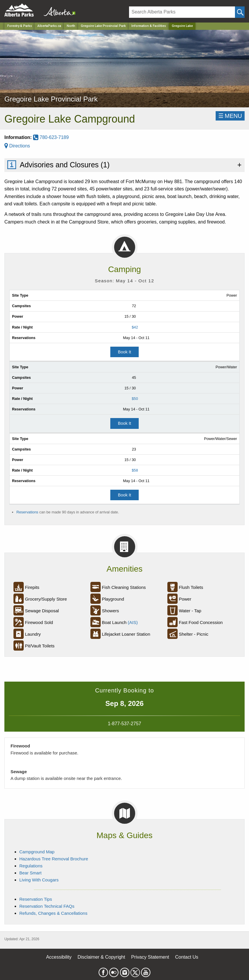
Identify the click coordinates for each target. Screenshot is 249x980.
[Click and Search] (240, 12)
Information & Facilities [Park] (149, 26)
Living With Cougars (39, 880)
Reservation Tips (36, 899)
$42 (135, 327)
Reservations (27, 512)
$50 (135, 399)
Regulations (31, 866)
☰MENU (230, 116)
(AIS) (133, 622)
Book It (124, 352)
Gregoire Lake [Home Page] (182, 26)
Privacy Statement (150, 957)
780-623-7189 (51, 137)
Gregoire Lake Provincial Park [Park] (103, 26)
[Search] (182, 12)
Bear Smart (30, 873)
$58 (135, 470)
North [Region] (71, 26)
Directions (17, 146)
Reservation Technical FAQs (47, 906)
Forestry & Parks (20, 26)
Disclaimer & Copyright (101, 957)
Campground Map (37, 852)
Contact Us (187, 957)
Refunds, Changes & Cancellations (53, 913)
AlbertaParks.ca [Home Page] (49, 26)
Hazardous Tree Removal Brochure (54, 859)
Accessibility (59, 957)
